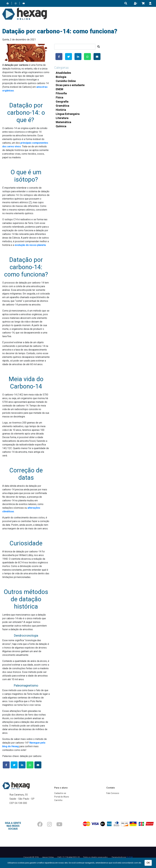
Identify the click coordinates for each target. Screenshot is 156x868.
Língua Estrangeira (68, 114)
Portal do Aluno (62, 797)
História (61, 110)
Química (61, 126)
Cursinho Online (66, 81)
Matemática (63, 122)
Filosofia (61, 93)
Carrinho (58, 800)
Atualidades (63, 73)
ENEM (59, 89)
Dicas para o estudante (70, 85)
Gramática (62, 106)
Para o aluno (61, 788)
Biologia (61, 77)
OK (148, 863)
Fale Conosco (113, 793)
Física (59, 97)
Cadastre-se (60, 793)
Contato (111, 788)
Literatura (62, 118)
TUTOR (130, 857)
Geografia (62, 102)
